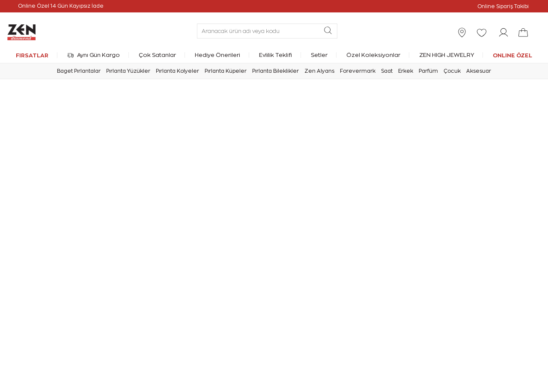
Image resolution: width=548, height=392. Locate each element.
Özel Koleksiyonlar (373, 55)
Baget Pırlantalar (79, 71)
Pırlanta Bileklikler (275, 71)
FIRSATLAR (32, 55)
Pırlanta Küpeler (226, 71)
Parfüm (428, 71)
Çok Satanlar (157, 55)
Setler (319, 55)
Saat (387, 71)
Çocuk (452, 71)
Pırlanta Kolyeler (177, 71)
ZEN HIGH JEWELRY (447, 55)
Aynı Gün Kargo (94, 55)
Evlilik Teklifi (275, 55)
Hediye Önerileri (217, 55)
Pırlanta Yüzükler (128, 71)
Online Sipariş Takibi (503, 6)
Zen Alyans (319, 71)
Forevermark (358, 71)
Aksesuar (479, 71)
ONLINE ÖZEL (512, 55)
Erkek (406, 71)
